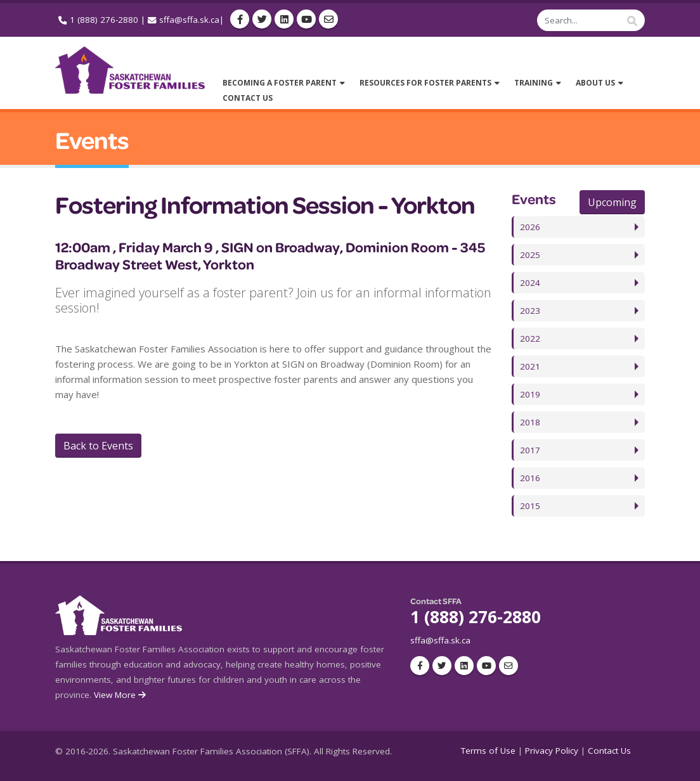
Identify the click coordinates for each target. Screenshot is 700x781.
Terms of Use (488, 751)
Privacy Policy (552, 751)
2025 (530, 255)
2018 (530, 422)
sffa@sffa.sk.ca (189, 20)
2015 (530, 506)
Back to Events (98, 446)
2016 (530, 478)
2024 (530, 283)
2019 (530, 394)
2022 (530, 339)
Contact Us (609, 751)
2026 (530, 227)
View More (121, 695)
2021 (530, 366)
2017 (530, 450)
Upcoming (612, 202)
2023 (530, 311)
